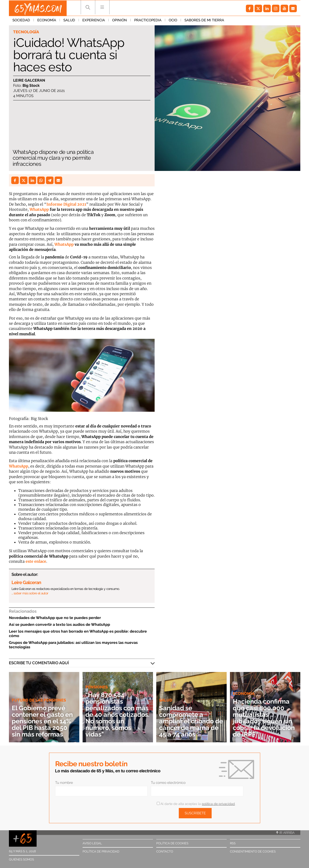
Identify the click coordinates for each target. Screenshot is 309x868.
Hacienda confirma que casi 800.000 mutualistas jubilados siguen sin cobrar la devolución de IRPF (265, 718)
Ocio (173, 21)
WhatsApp (39, 209)
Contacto (165, 851)
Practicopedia (148, 21)
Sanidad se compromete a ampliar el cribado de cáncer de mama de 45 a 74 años (190, 721)
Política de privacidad (101, 851)
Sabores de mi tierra (204, 21)
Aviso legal (92, 843)
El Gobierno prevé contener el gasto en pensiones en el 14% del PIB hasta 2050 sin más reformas (41, 718)
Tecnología (26, 32)
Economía (47, 21)
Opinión (120, 21)
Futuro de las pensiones (39, 694)
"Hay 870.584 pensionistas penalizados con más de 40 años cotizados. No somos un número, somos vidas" (118, 715)
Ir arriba (285, 833)
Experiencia (94, 21)
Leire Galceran (29, 80)
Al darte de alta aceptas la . (196, 804)
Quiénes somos (21, 859)
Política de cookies (172, 843)
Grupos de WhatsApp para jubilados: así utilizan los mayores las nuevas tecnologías (73, 645)
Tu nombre (64, 783)
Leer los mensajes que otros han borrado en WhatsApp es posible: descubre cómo (78, 634)
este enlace (36, 561)
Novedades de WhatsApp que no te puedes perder (55, 618)
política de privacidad (218, 804)
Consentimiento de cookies (253, 851)
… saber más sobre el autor (30, 593)
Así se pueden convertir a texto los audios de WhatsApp (59, 625)
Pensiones (97, 687)
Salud (69, 21)
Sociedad (21, 21)
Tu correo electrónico (168, 783)
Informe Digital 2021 (66, 204)
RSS (233, 843)
